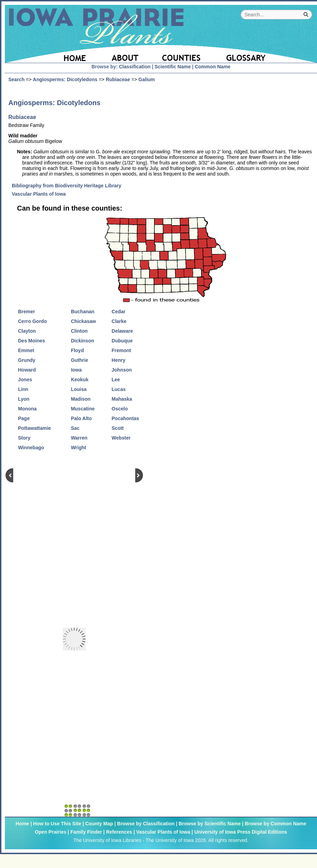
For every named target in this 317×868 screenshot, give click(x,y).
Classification (135, 67)
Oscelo (120, 409)
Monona (27, 409)
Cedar (119, 312)
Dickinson (82, 341)
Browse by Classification (146, 824)
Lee (116, 380)
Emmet (26, 350)
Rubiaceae (118, 79)
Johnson (122, 370)
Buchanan (83, 312)
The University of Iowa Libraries (107, 840)
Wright (78, 448)
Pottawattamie (35, 428)
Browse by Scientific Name (210, 824)
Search (16, 79)
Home (22, 824)
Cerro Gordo (32, 321)
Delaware (122, 331)
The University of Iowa (170, 840)
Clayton (27, 331)
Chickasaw (83, 321)
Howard (27, 370)
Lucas (119, 389)
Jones (25, 380)
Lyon (24, 399)
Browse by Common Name (276, 824)
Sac (75, 428)
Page (24, 418)
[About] (125, 54)
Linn (23, 389)
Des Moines (32, 341)
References (119, 832)
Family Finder (86, 832)
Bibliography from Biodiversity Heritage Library (69, 186)
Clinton (79, 331)
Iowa (76, 370)
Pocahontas (125, 418)
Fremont (121, 350)
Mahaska (122, 399)
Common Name (213, 67)
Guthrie (79, 360)
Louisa (79, 389)
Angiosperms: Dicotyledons (65, 79)
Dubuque (122, 341)
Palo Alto (81, 418)
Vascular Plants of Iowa (41, 194)
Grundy (27, 360)
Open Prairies (50, 832)
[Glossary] (265, 54)
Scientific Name (173, 67)
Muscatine (83, 409)
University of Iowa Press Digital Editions (241, 832)
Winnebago (31, 448)
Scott (118, 428)
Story (24, 438)
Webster (121, 438)
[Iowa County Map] (182, 54)
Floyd (77, 350)
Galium (147, 79)
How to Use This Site (57, 824)
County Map (99, 824)
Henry (119, 360)
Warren (79, 438)
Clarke (119, 321)
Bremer (27, 312)
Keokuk (80, 380)
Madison (81, 399)
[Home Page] (53, 54)
